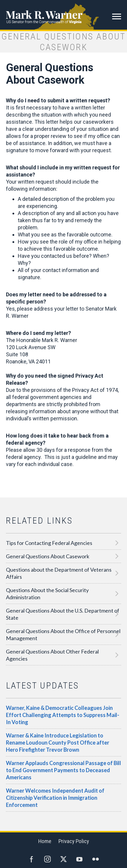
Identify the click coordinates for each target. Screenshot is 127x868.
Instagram (47, 859)
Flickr (96, 859)
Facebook (31, 859)
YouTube (80, 859)
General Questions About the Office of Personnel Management (63, 635)
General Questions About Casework (48, 556)
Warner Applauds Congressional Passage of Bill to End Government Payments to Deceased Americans (63, 770)
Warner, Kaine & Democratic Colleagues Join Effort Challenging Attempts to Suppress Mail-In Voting (63, 715)
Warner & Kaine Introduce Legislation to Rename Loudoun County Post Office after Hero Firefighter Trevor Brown (58, 743)
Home (45, 841)
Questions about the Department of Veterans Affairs (59, 573)
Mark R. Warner (63, 15)
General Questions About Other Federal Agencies (52, 655)
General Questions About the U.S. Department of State (63, 614)
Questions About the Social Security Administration (47, 594)
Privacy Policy (74, 841)
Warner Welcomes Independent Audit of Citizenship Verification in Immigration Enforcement (55, 798)
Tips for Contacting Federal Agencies (49, 543)
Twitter (63, 859)
